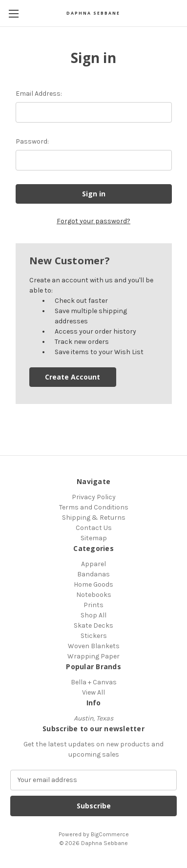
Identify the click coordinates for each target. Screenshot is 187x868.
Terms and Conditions (94, 507)
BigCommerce (110, 834)
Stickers (94, 636)
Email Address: (39, 94)
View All (93, 692)
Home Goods (93, 584)
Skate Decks (93, 625)
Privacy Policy (94, 497)
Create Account (73, 377)
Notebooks (94, 595)
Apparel (93, 564)
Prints (93, 605)
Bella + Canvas (94, 682)
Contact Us (94, 528)
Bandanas (93, 574)
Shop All (93, 615)
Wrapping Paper (93, 656)
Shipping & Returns (94, 518)
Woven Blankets (94, 646)
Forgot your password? (93, 221)
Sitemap (94, 538)
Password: (32, 141)
